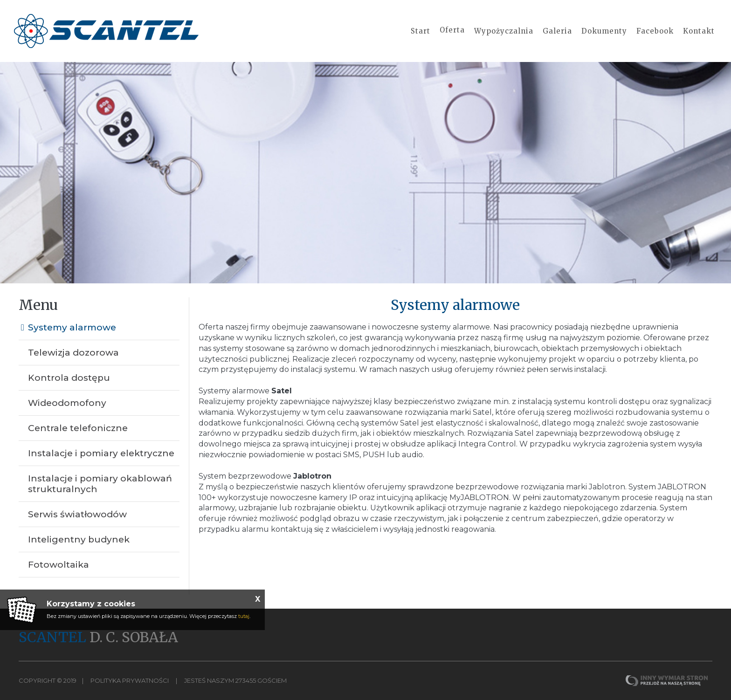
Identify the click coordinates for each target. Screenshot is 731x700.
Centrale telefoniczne (78, 428)
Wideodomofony (67, 403)
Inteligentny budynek (79, 539)
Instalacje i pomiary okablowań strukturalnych (100, 484)
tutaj (244, 616)
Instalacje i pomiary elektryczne (101, 453)
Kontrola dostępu (69, 378)
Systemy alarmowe (72, 327)
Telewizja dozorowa (73, 353)
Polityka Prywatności (130, 680)
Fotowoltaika (59, 565)
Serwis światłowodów (77, 514)
